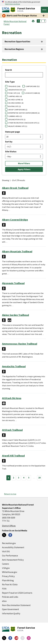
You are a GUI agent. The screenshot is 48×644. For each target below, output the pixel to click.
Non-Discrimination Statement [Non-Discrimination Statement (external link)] (16, 605)
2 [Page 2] (14, 478)
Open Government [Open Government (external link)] (10, 609)
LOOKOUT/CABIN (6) (32, 93)
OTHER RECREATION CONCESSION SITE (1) (24, 123)
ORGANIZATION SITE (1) (17, 120)
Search (9, 70)
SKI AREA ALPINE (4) (15, 100)
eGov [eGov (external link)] (4, 601)
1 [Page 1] (8, 478)
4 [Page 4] (24, 478)
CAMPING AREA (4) (15, 96)
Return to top (10, 494)
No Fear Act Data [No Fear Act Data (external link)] (10, 584)
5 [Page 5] (29, 478)
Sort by (9, 142)
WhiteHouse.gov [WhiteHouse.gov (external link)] (10, 572)
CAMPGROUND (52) (33, 86)
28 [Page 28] (39, 478)
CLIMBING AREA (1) (15, 116)
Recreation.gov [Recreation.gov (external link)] (9, 543)
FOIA (4, 589)
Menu (44, 10)
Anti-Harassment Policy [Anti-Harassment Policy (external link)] (13, 560)
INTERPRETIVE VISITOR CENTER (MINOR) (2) (24, 113)
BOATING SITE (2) (14, 106)
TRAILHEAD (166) (14, 86)
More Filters (24, 163)
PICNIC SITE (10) (14, 93)
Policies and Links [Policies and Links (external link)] (10, 597)
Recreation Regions (14, 49)
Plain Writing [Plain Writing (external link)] (8, 580)
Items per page (12, 132)
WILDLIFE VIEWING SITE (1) (18, 126)
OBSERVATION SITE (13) (17, 90)
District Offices (9, 526)
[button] (33, 21)
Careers (6, 564)
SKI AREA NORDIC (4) (16, 103)
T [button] (38, 21)
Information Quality (11, 613)
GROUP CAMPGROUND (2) (18, 110)
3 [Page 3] (19, 478)
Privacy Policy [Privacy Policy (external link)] (8, 576)
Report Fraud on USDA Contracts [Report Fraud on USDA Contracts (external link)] (17, 593)
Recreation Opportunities (17, 42)
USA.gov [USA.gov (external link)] (6, 568)
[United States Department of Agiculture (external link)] (6, 10)
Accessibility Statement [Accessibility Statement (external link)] (13, 547)
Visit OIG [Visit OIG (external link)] (6, 551)
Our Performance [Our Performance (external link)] (10, 556)
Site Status (11, 152)
